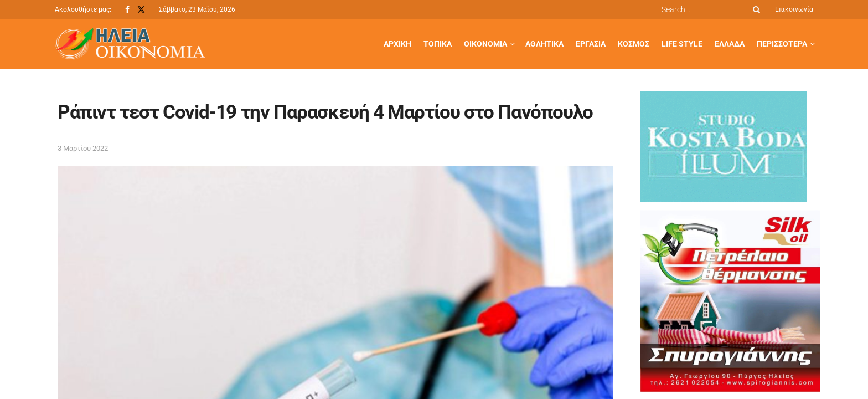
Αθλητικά (544, 44)
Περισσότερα (782, 44)
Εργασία (591, 44)
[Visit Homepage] (130, 44)
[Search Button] (755, 9)
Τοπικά (438, 44)
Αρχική (397, 44)
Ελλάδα (730, 44)
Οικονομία (485, 44)
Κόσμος (634, 44)
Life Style (682, 44)
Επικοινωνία (794, 9)
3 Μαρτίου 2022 (83, 148)
